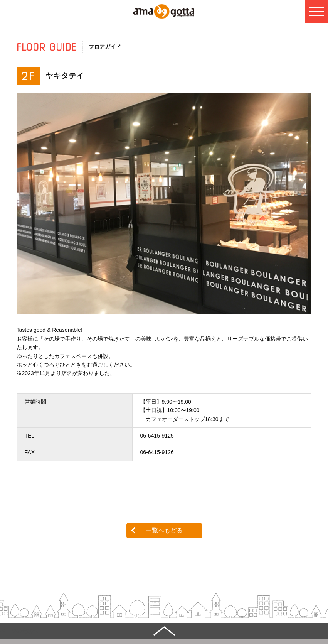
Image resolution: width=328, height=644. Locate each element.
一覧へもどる (164, 530)
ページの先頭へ (19, 631)
